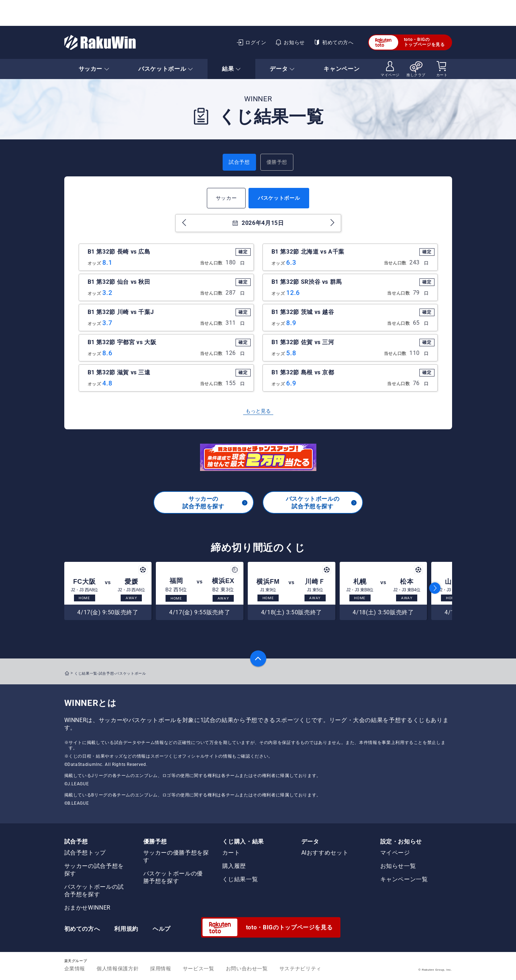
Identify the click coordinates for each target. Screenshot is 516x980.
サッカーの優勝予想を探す (176, 856)
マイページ (395, 853)
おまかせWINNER (87, 908)
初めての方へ (334, 42)
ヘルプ (162, 929)
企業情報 (75, 969)
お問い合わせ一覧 (247, 969)
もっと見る (258, 411)
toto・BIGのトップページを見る (407, 42)
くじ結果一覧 (240, 879)
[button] (435, 588)
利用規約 (126, 929)
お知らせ (290, 42)
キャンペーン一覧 (404, 879)
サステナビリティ (300, 969)
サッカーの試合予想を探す (215, 503)
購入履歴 (234, 866)
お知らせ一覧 (398, 866)
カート (231, 853)
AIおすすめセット (325, 853)
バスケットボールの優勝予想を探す (173, 877)
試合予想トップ (85, 853)
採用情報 (161, 969)
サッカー (226, 198)
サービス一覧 (199, 969)
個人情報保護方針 (118, 969)
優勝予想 (277, 162)
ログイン (251, 42)
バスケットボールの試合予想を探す (322, 503)
